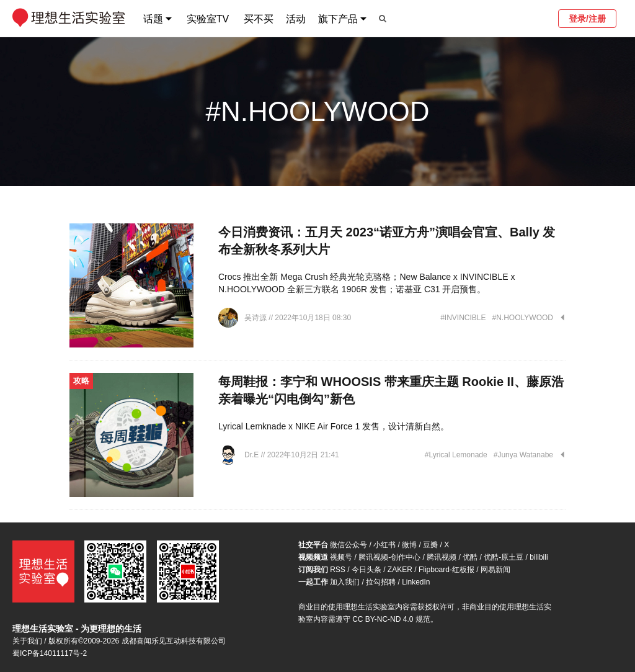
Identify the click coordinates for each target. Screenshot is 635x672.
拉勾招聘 (381, 582)
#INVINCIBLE (463, 318)
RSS (338, 570)
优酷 (470, 557)
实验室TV (208, 19)
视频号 (341, 557)
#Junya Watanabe (523, 455)
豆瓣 (430, 545)
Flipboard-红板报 (446, 570)
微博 (409, 545)
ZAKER (400, 570)
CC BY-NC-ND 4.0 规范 (391, 619)
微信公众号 (349, 545)
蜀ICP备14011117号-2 (50, 653)
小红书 (384, 545)
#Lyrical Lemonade (456, 455)
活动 (296, 19)
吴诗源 (256, 318)
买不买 (259, 19)
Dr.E (253, 455)
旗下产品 (338, 19)
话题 (153, 19)
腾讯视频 (442, 557)
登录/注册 (587, 19)
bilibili (539, 557)
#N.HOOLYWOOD (523, 318)
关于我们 (27, 641)
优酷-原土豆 (504, 557)
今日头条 (366, 570)
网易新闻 (495, 570)
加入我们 (345, 582)
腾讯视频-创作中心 (389, 557)
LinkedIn (416, 582)
